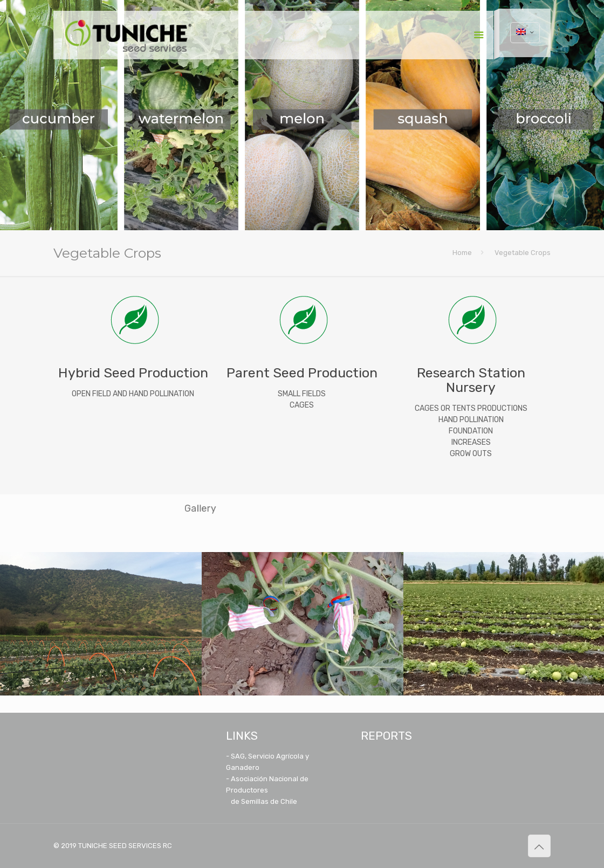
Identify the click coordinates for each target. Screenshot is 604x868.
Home (462, 253)
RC (167, 846)
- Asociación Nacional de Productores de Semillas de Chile (267, 790)
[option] (101, 624)
